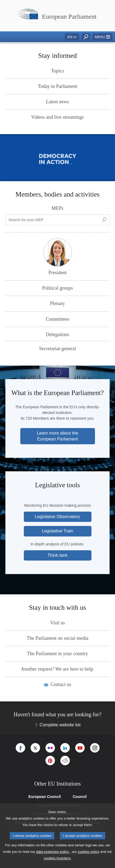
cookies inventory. (57, 858)
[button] (102, 37)
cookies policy (89, 852)
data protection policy (53, 852)
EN (70, 37)
